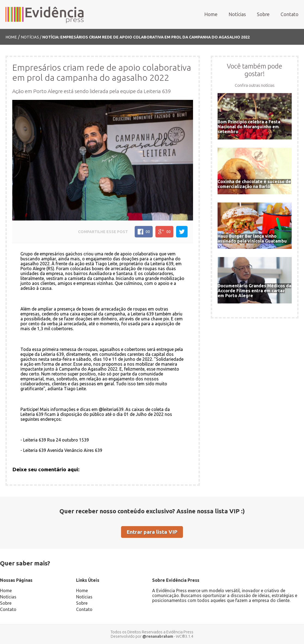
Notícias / (31, 37)
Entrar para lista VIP (152, 532)
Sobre (263, 14)
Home (211, 14)
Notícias (237, 14)
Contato (290, 14)
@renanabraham (158, 636)
